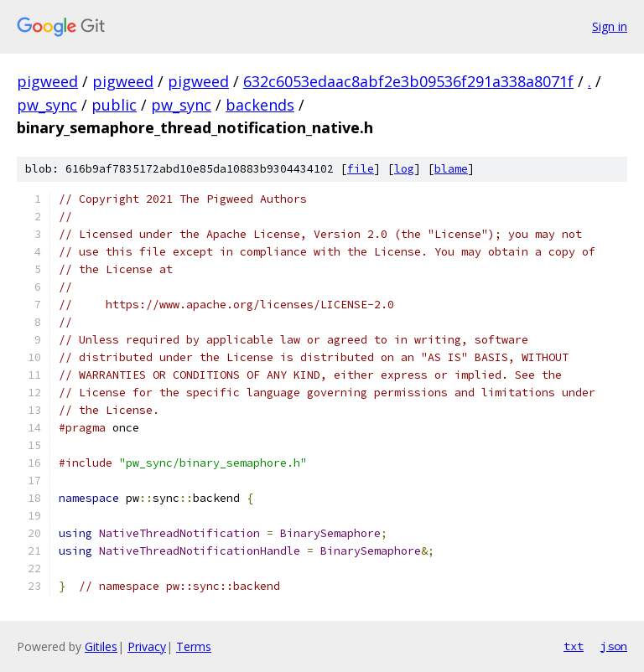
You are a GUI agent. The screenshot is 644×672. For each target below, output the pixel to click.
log (404, 169)
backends (260, 105)
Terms (194, 646)
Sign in (610, 26)
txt (574, 646)
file (361, 169)
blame (451, 169)
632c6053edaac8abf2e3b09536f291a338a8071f (408, 81)
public (114, 105)
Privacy (147, 646)
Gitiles (101, 646)
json (614, 646)
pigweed (47, 81)
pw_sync (47, 105)
